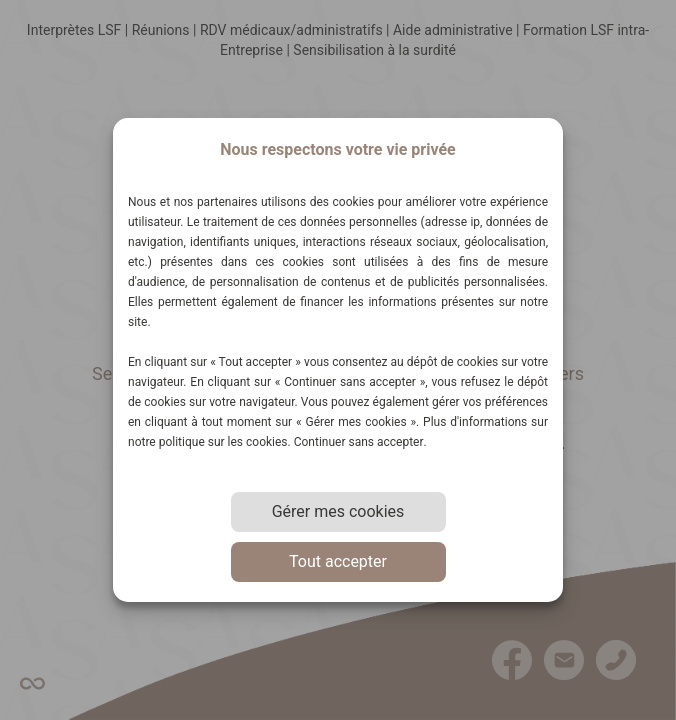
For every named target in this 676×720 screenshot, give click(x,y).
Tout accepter (338, 561)
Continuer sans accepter (359, 442)
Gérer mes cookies (338, 511)
